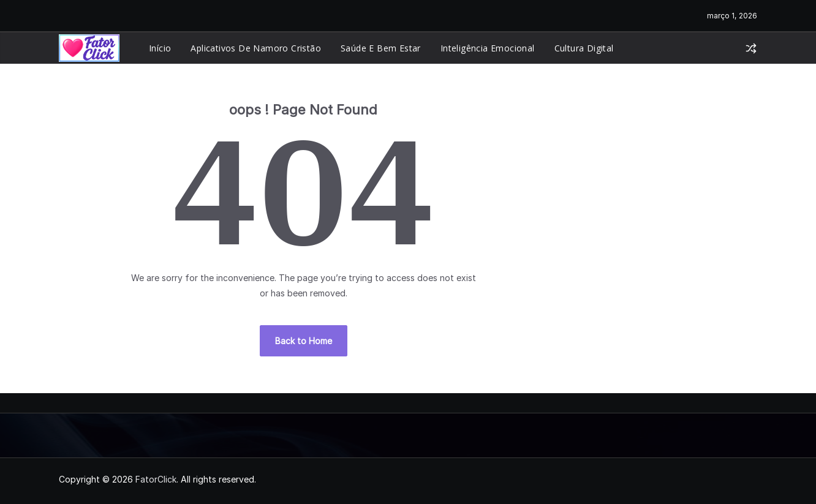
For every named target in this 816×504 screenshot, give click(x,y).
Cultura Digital (584, 48)
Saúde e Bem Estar (381, 48)
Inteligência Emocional (488, 48)
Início (160, 48)
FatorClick (156, 479)
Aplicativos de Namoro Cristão (256, 48)
